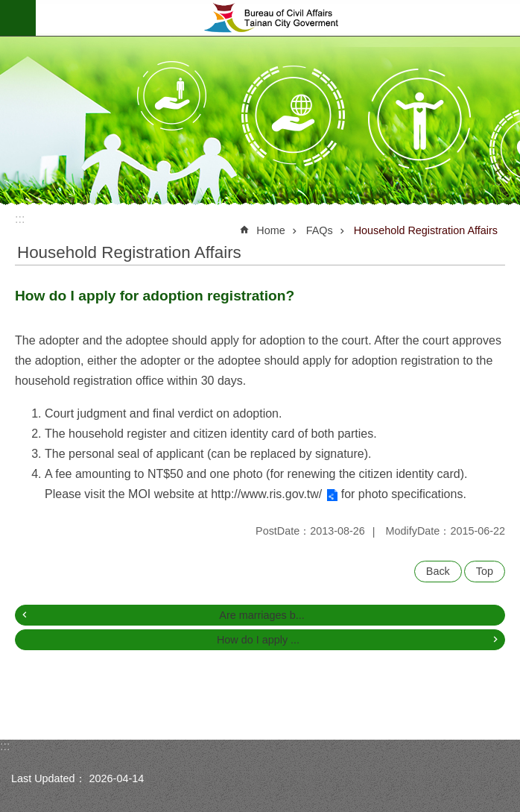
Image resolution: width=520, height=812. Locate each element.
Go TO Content (8, 8)
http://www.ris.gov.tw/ (266, 494)
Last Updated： (48, 778)
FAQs (320, 230)
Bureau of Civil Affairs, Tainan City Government (278, 18)
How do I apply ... (258, 640)
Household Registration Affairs (426, 230)
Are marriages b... (261, 615)
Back (438, 571)
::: (20, 219)
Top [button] (485, 571)
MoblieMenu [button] (18, 18)
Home (270, 230)
